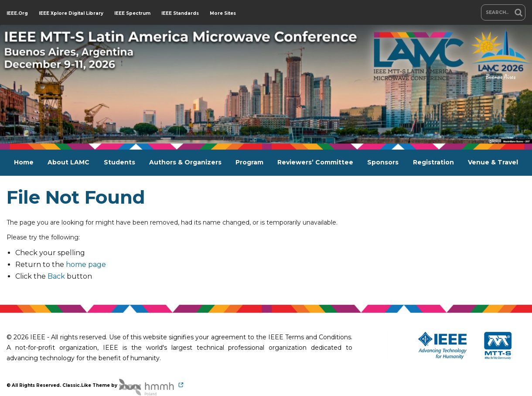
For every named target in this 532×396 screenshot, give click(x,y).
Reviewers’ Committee (315, 162)
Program (249, 162)
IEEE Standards (180, 13)
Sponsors (383, 162)
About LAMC (68, 162)
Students (119, 162)
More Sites (223, 13)
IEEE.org (17, 13)
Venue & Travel (493, 162)
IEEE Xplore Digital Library (71, 13)
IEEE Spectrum (132, 13)
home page (86, 265)
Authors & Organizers (185, 162)
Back (56, 276)
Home (24, 162)
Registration (433, 162)
